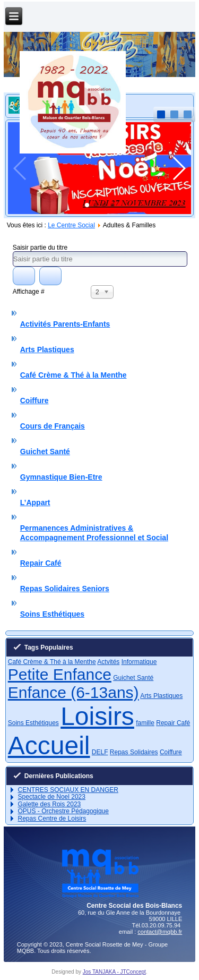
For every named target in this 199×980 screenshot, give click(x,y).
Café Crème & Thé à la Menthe (73, 375)
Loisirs (97, 716)
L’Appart (35, 502)
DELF (100, 752)
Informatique (139, 662)
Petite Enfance (60, 674)
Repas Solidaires (134, 752)
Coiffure (34, 400)
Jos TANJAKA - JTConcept (114, 972)
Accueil (49, 745)
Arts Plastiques (47, 350)
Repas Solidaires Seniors (65, 589)
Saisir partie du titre (41, 248)
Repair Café (41, 563)
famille (145, 723)
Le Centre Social (71, 225)
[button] (87, 205)
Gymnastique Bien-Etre (61, 477)
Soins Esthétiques (52, 614)
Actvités (108, 662)
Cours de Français (53, 426)
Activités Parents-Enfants (65, 324)
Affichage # (29, 292)
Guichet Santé (45, 451)
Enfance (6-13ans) (73, 692)
